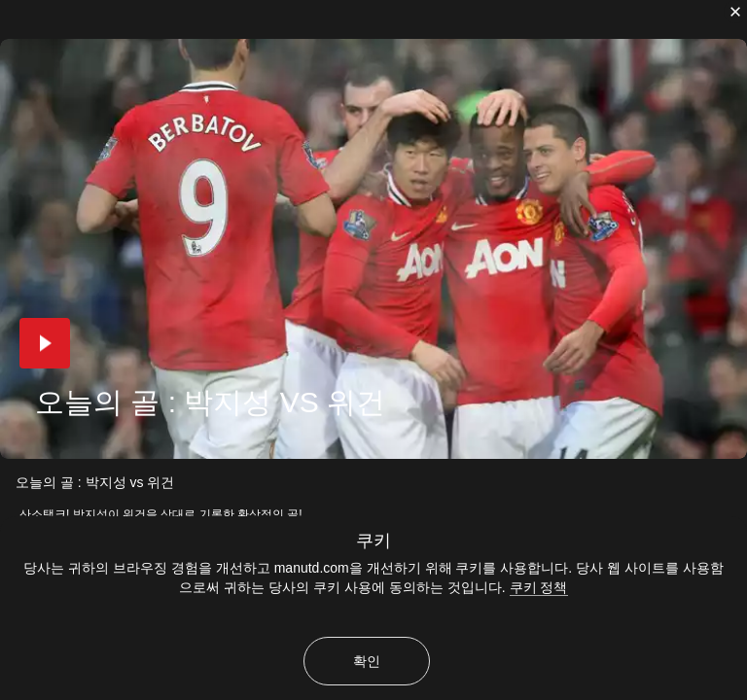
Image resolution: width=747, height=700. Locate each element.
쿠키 (373, 541)
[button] (45, 343)
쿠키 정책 (539, 587)
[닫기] (735, 12)
